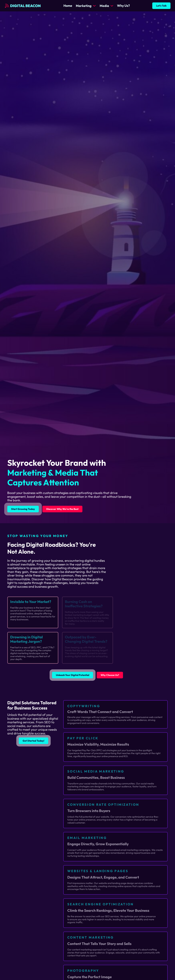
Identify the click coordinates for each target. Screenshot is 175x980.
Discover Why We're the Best (62, 509)
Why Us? (123, 6)
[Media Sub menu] (112, 6)
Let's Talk (161, 6)
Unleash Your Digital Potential (73, 675)
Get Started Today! (33, 741)
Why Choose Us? (110, 675)
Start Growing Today (23, 509)
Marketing (84, 6)
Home (68, 6)
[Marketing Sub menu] (94, 6)
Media (104, 6)
